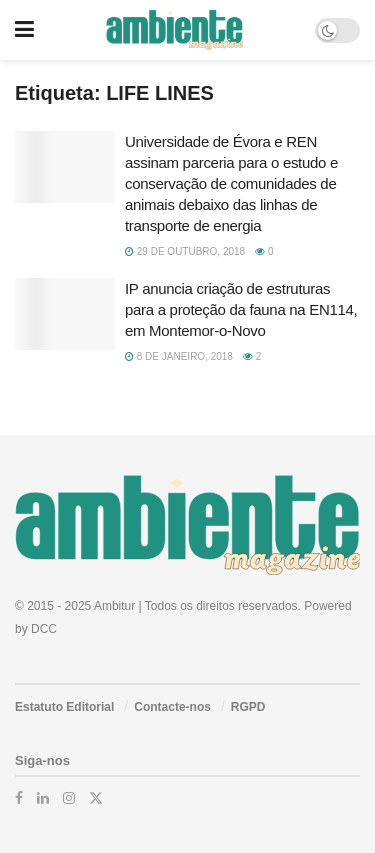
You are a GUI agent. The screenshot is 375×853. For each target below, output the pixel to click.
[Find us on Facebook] (19, 798)
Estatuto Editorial (64, 707)
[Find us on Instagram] (69, 798)
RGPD (248, 707)
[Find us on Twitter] (96, 798)
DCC (44, 629)
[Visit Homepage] (174, 30)
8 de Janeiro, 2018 (179, 356)
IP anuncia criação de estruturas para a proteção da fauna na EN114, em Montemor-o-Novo (241, 309)
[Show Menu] (24, 30)
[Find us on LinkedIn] (43, 798)
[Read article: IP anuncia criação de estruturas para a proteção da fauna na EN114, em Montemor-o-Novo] (65, 314)
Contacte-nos (172, 707)
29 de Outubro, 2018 (185, 251)
